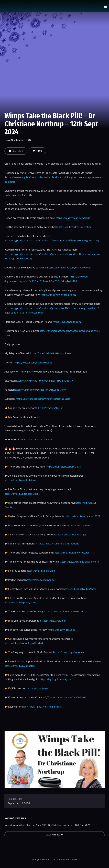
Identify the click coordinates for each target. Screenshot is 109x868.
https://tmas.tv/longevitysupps (72, 552)
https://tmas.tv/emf (38, 688)
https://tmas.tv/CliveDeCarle (70, 697)
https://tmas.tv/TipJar (50, 408)
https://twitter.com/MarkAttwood (33, 362)
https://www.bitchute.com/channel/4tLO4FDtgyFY (44, 380)
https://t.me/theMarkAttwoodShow (50, 353)
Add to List (16, 151)
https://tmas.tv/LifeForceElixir (21, 494)
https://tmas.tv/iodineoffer (40, 580)
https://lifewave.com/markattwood (71, 267)
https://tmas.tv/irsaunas (61, 630)
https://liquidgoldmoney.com (56, 679)
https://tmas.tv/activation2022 (83, 516)
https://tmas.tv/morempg (72, 534)
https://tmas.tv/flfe (81, 525)
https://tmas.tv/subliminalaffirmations (57, 543)
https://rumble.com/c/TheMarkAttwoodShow (40, 390)
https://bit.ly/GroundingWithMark (24, 643)
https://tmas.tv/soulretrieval (20, 480)
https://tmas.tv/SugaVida (41, 571)
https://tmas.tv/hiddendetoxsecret (64, 611)
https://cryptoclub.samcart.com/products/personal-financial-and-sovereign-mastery (52, 240)
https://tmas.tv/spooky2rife (20, 602)
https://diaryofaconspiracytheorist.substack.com (43, 399)
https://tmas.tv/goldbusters (20, 666)
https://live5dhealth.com (67, 322)
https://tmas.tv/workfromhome (58, 295)
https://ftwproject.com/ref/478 (63, 466)
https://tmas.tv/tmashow (38, 439)
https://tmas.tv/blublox (53, 621)
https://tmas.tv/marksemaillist (73, 218)
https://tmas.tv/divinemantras (44, 706)
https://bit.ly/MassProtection (75, 227)
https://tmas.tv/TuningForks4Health (79, 561)
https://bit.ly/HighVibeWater (80, 589)
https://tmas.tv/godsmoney (69, 652)
